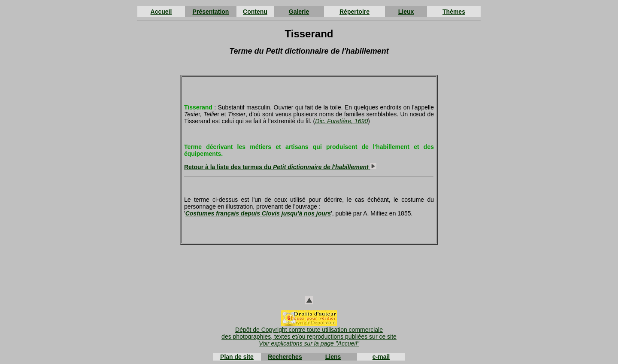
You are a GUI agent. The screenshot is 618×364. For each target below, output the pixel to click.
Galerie (299, 12)
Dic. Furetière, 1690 (341, 121)
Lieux (406, 12)
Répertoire (354, 12)
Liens (333, 357)
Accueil (161, 12)
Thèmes (454, 12)
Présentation (211, 12)
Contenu (255, 12)
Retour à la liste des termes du (280, 167)
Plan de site (237, 357)
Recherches (285, 357)
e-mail (381, 357)
